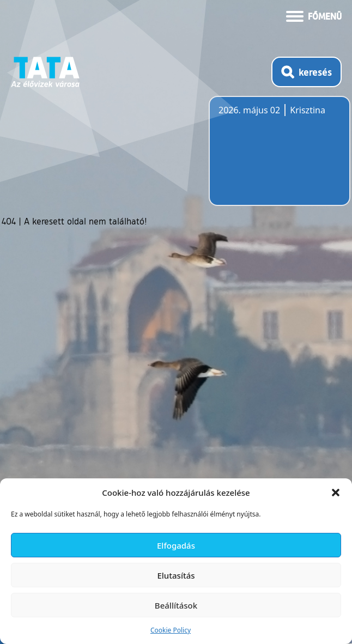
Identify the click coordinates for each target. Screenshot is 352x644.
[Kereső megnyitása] (307, 72)
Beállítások (176, 605)
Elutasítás (176, 575)
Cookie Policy (171, 630)
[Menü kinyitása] (314, 15)
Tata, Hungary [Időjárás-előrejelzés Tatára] (280, 157)
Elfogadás (176, 545)
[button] (336, 493)
